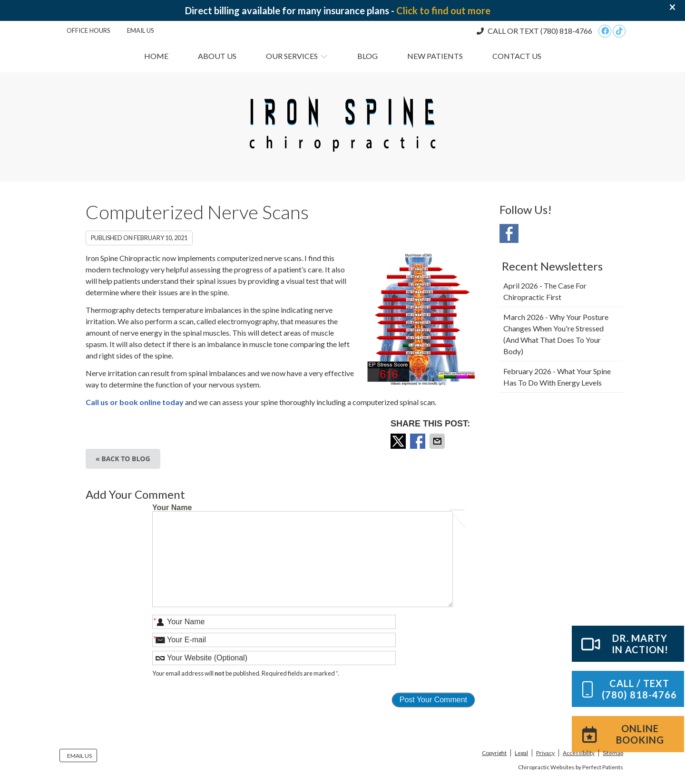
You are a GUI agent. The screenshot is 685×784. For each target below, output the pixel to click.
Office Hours (88, 30)
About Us (217, 56)
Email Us (141, 30)
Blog (367, 56)
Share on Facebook (419, 441)
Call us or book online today (135, 402)
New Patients (435, 56)
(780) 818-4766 (566, 31)
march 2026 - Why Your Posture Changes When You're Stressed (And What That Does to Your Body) (556, 334)
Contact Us (517, 56)
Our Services (292, 56)
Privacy (545, 753)
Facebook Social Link (509, 233)
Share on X (399, 441)
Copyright (494, 753)
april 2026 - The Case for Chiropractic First (545, 291)
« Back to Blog (123, 459)
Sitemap (613, 753)
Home (156, 56)
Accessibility (579, 753)
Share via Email (438, 441)
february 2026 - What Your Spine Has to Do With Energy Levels (557, 377)
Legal (521, 753)
